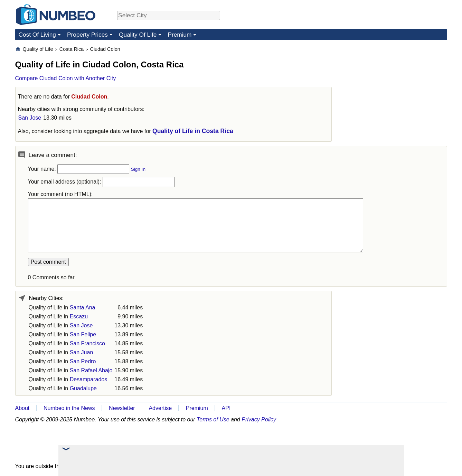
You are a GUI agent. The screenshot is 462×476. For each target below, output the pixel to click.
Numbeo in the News (69, 408)
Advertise (160, 408)
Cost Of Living (37, 35)
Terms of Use (213, 419)
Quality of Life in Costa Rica (193, 131)
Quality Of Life (138, 35)
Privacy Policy (259, 419)
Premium (180, 35)
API (226, 408)
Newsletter (122, 408)
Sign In (138, 169)
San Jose (30, 118)
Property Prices (87, 35)
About (22, 408)
